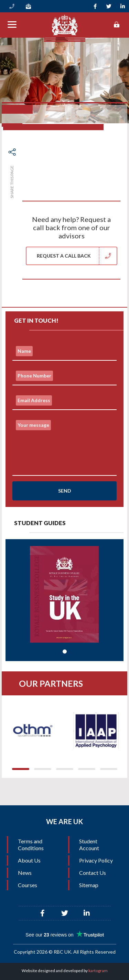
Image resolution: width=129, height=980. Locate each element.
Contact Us (93, 873)
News (25, 873)
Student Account (89, 845)
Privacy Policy (96, 860)
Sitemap (89, 885)
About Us (29, 860)
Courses (28, 885)
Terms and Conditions (31, 845)
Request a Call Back (77, 256)
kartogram (98, 971)
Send (65, 491)
